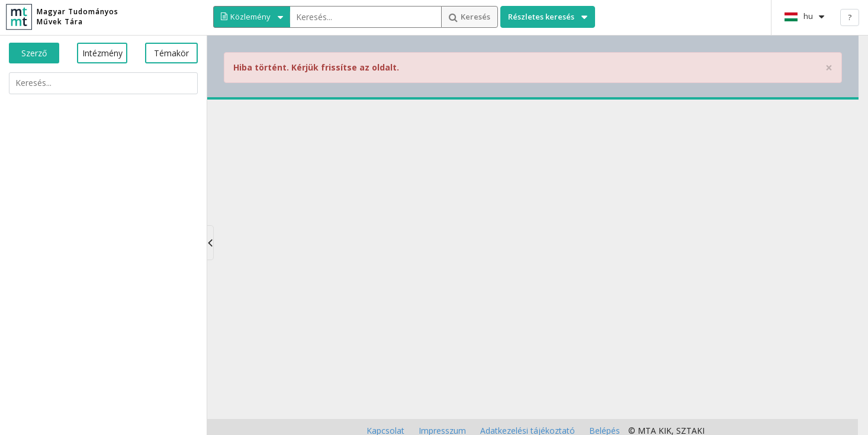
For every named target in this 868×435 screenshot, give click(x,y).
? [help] (850, 17)
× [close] (829, 68)
